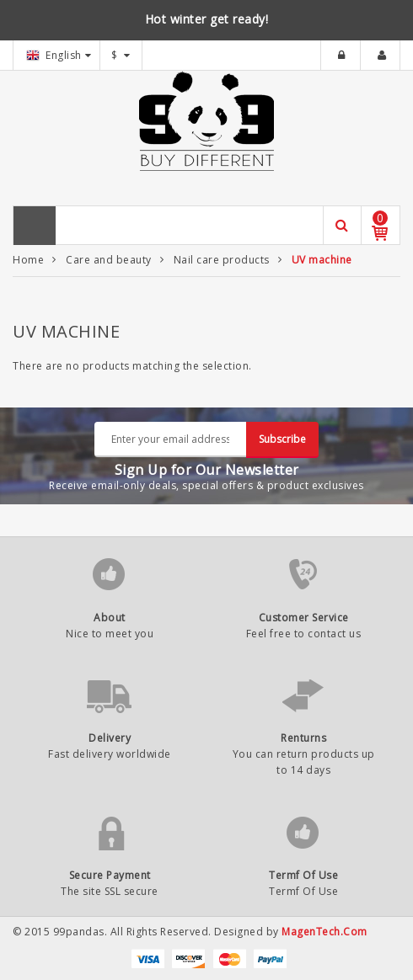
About (110, 618)
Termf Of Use (303, 875)
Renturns (303, 738)
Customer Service (304, 618)
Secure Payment (110, 875)
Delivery (110, 738)
